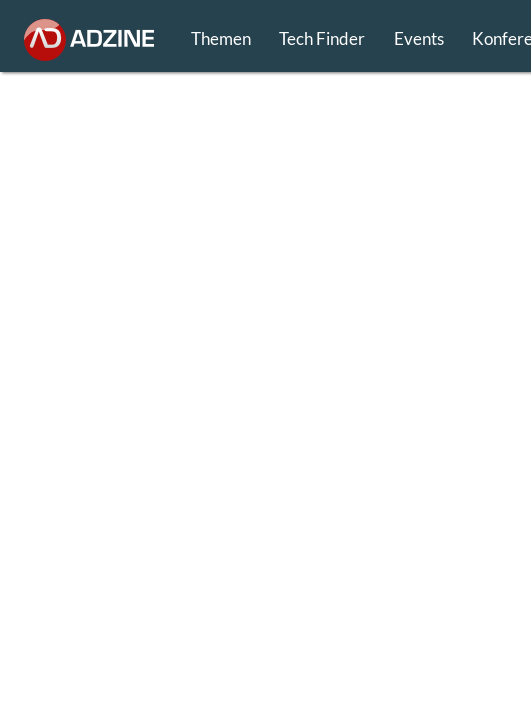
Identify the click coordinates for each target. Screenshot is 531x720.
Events (419, 38)
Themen (221, 38)
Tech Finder (322, 38)
